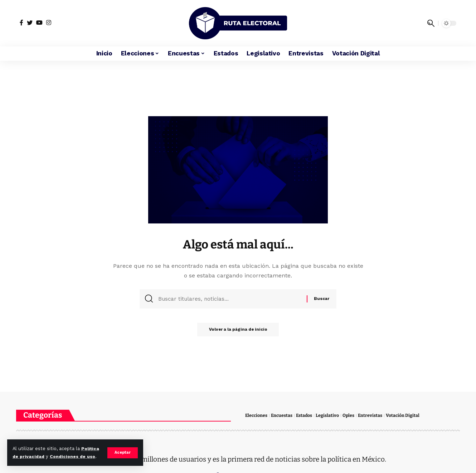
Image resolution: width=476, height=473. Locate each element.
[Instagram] (49, 23)
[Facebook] (21, 23)
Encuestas (283, 416)
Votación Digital (406, 416)
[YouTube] (39, 23)
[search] (431, 23)
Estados (306, 416)
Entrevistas (373, 416)
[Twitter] (30, 23)
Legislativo (330, 416)
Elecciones (257, 416)
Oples (351, 416)
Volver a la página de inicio (238, 331)
